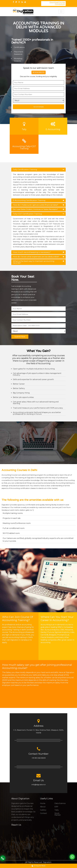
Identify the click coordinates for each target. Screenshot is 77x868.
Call (3, 858)
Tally (57, 810)
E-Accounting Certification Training (38, 200)
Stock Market (58, 814)
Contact (44, 813)
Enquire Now (39, 866)
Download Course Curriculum (57, 3)
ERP (56, 807)
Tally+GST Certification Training (38, 214)
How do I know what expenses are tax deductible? (38, 257)
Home (43, 803)
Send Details (39, 107)
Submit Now (20, 337)
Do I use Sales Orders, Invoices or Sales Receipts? (38, 209)
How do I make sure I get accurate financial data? (38, 205)
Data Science (60, 803)
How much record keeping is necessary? (38, 252)
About (43, 807)
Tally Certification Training (38, 170)
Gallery (43, 810)
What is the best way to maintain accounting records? (38, 262)
